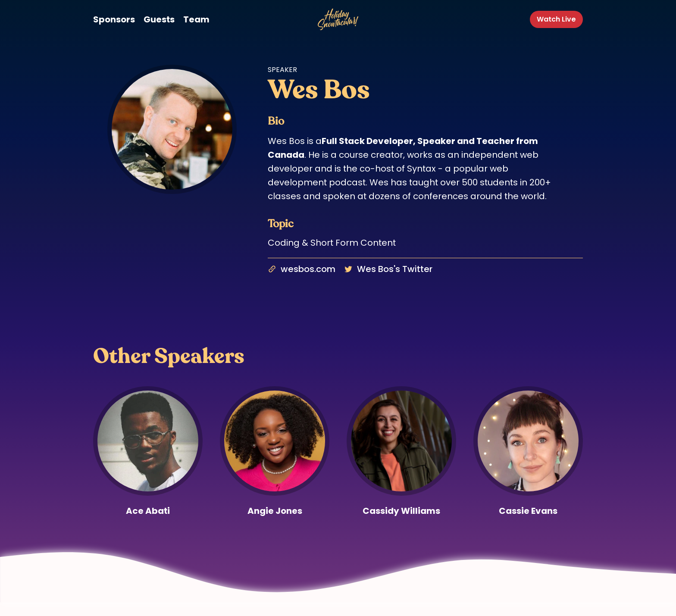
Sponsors (114, 19)
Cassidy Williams (401, 511)
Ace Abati (148, 511)
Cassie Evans (528, 511)
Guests (159, 19)
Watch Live (556, 19)
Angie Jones (275, 511)
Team (196, 19)
